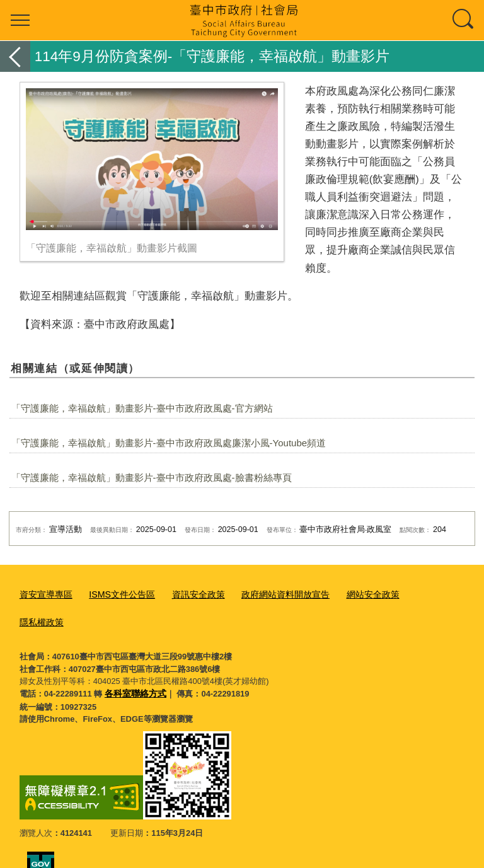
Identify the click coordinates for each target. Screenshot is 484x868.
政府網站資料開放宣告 (270, 593)
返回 (15, 56)
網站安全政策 (352, 593)
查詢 (464, 20)
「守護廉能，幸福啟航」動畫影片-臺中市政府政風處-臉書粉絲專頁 (152, 477)
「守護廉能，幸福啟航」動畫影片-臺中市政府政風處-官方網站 (142, 408)
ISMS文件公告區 (116, 593)
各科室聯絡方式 (133, 663)
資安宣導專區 (44, 593)
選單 (20, 20)
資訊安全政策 (187, 593)
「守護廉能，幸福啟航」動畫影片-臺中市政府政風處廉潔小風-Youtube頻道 (169, 443)
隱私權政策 (414, 593)
